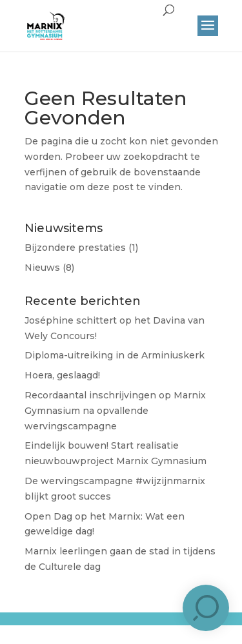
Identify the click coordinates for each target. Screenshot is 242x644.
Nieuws (42, 268)
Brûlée (146, 629)
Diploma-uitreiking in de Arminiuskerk (115, 355)
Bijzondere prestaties (75, 248)
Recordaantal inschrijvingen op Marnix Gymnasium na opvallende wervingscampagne (115, 411)
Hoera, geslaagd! (62, 375)
